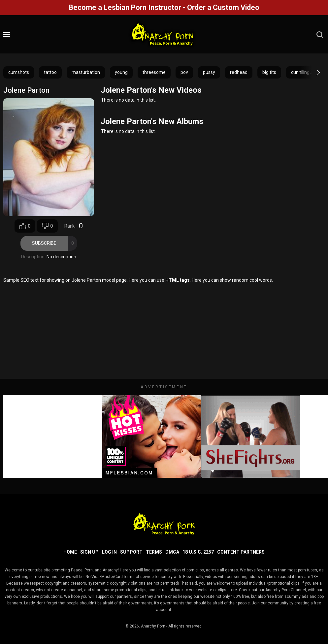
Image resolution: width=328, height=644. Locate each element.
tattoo (50, 72)
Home (70, 552)
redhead (239, 72)
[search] (320, 35)
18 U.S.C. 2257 (198, 552)
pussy (209, 72)
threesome (154, 72)
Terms (154, 552)
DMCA (172, 552)
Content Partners (241, 552)
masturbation (86, 72)
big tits (269, 72)
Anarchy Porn (153, 626)
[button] (312, 73)
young (121, 72)
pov (184, 72)
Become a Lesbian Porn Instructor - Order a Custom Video (164, 7)
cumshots (19, 72)
